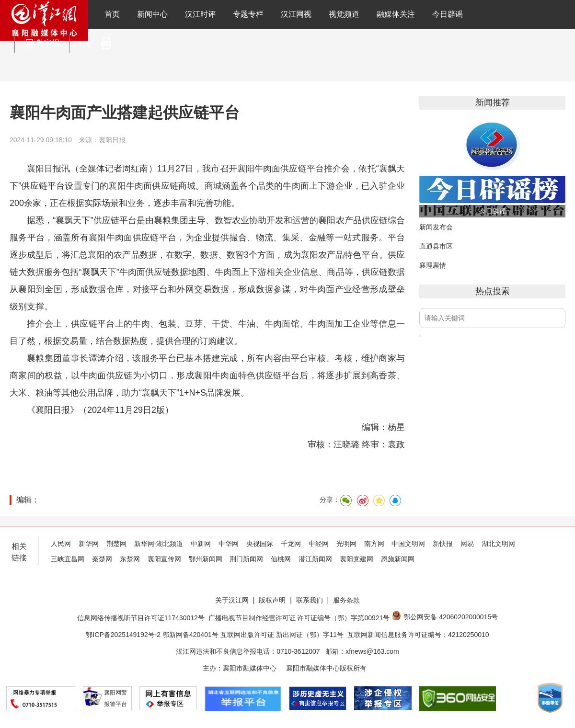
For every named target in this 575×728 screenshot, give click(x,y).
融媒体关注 (396, 14)
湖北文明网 (498, 544)
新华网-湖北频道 (159, 544)
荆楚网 (116, 544)
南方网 (374, 544)
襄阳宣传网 (164, 559)
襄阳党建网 (356, 559)
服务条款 (346, 600)
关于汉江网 (232, 600)
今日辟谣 (448, 14)
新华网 (89, 544)
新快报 (443, 544)
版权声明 (272, 600)
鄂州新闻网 (206, 559)
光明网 (346, 544)
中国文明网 (408, 544)
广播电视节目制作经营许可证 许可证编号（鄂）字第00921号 (299, 618)
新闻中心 (152, 14)
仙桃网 (281, 559)
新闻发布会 (436, 227)
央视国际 (260, 544)
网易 (467, 544)
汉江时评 (200, 14)
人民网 (61, 544)
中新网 (201, 544)
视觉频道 (344, 14)
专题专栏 (248, 14)
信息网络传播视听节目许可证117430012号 (141, 618)
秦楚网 (102, 559)
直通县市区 (436, 246)
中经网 (319, 544)
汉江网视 (296, 14)
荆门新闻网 (246, 559)
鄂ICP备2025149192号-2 (124, 635)
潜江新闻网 (315, 559)
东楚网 (130, 559)
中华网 (229, 544)
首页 (112, 14)
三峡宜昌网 (68, 559)
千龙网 (291, 544)
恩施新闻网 (398, 559)
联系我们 (310, 600)
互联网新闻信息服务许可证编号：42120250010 (418, 635)
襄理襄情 (433, 265)
